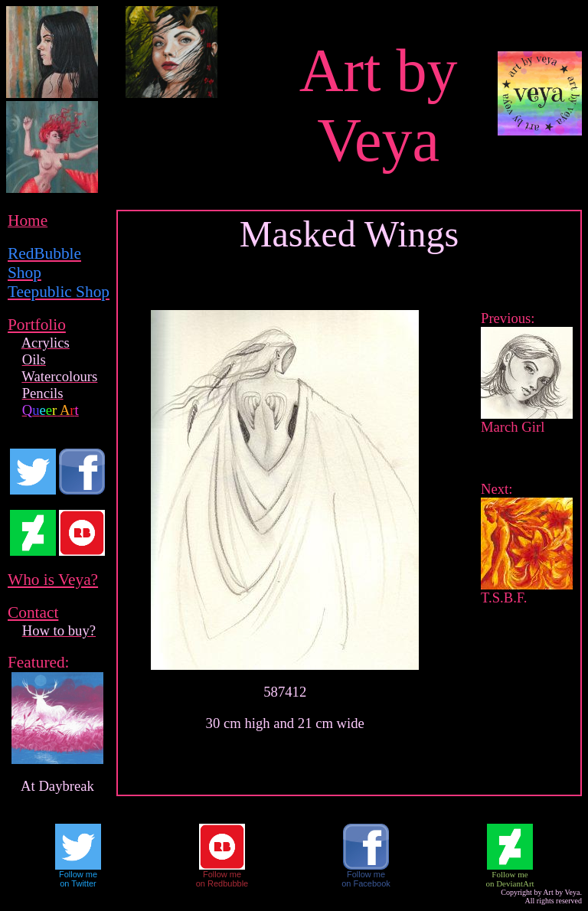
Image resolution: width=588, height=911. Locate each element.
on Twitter (78, 883)
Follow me (78, 874)
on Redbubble (222, 883)
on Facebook (366, 883)
